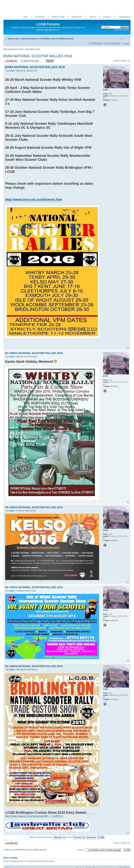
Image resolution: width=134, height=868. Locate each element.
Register (117, 43)
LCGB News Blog (58, 17)
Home (26, 17)
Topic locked (11, 61)
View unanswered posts (13, 49)
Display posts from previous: (47, 837)
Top (128, 348)
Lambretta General (29, 39)
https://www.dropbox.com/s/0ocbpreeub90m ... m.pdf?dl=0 (34, 816)
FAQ (108, 43)
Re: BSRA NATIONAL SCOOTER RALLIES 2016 (34, 353)
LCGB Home (97, 43)
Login (127, 43)
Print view (121, 38)
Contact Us (108, 17)
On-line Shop (40, 17)
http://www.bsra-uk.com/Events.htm (34, 200)
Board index (14, 39)
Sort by (76, 837)
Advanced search (122, 30)
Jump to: (81, 850)
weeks (12, 71)
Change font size (126, 38)
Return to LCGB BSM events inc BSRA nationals (26, 850)
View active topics (33, 49)
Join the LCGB (77, 17)
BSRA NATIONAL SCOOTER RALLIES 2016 (38, 56)
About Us (93, 17)
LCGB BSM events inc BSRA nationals (56, 39)
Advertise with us (125, 17)
